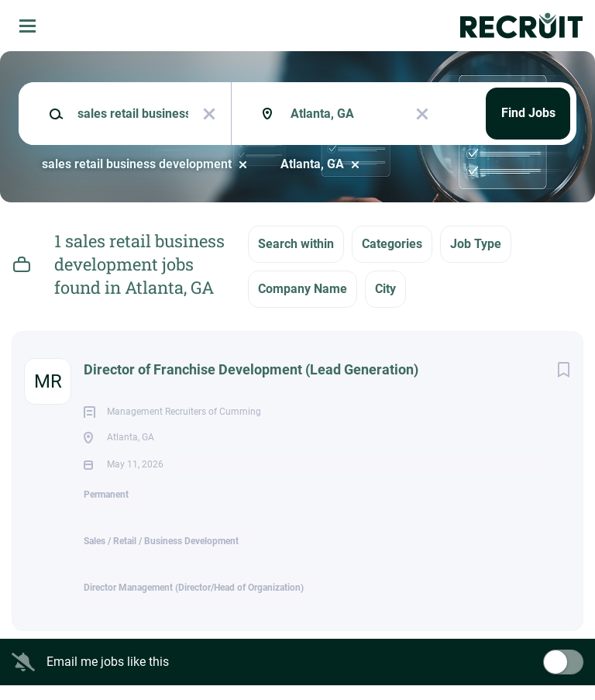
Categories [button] (392, 244)
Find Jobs (528, 113)
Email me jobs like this (108, 676)
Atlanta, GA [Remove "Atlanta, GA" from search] (312, 164)
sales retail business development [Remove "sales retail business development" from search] (137, 164)
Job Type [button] (476, 244)
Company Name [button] (303, 289)
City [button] (385, 289)
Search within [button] (296, 244)
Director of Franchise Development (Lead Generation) (251, 369)
